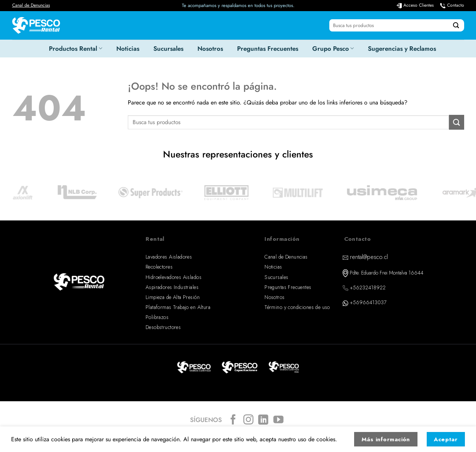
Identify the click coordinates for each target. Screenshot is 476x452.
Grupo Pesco (333, 49)
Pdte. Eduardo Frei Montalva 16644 (387, 273)
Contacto (456, 5)
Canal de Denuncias (31, 5)
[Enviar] (456, 26)
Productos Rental (75, 49)
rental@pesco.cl (369, 257)
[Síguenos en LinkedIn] (263, 420)
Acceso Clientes (419, 5)
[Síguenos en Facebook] (233, 420)
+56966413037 (368, 302)
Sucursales (168, 49)
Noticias (128, 49)
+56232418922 (368, 288)
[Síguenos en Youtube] (278, 420)
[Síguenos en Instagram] (248, 420)
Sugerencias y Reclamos (402, 49)
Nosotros (210, 49)
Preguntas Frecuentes (268, 49)
